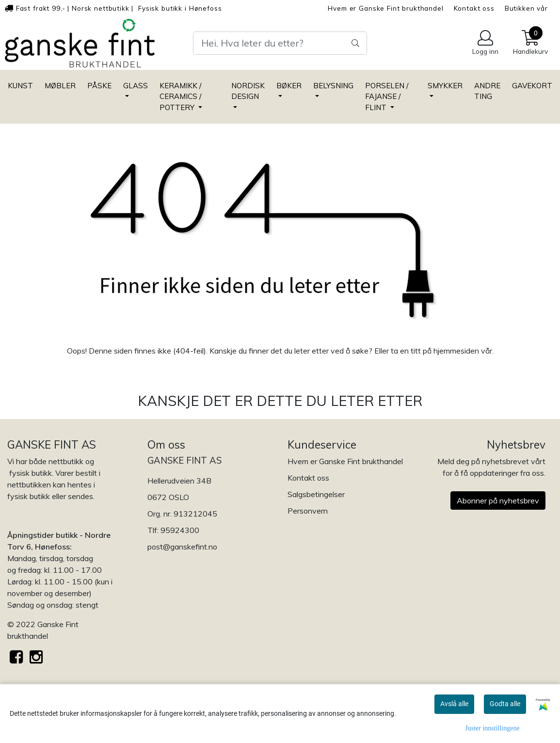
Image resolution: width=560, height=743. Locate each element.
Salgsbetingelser (316, 494)
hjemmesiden (456, 351)
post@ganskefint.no (182, 547)
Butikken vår (526, 8)
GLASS (136, 86)
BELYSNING (333, 86)
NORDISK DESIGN (248, 91)
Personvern (308, 511)
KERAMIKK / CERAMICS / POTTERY (180, 97)
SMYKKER (445, 86)
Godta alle (505, 704)
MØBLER (60, 86)
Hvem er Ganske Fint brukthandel (385, 8)
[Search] (280, 43)
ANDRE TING (487, 91)
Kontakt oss (474, 8)
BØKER (289, 86)
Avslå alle (454, 704)
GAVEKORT (532, 86)
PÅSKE (99, 86)
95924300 (180, 530)
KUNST (20, 86)
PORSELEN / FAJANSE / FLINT (387, 97)
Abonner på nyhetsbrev (498, 501)
